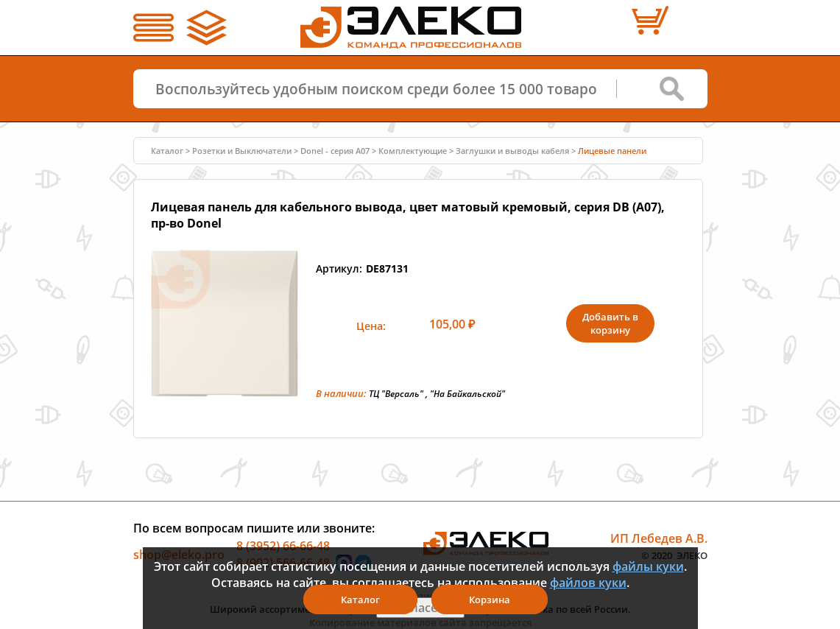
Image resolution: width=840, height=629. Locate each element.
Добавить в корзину (610, 323)
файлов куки (588, 583)
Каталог (167, 151)
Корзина (490, 600)
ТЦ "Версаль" (396, 394)
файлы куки (648, 566)
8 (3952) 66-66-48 (283, 545)
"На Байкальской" (467, 394)
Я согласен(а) (420, 608)
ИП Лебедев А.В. (659, 538)
